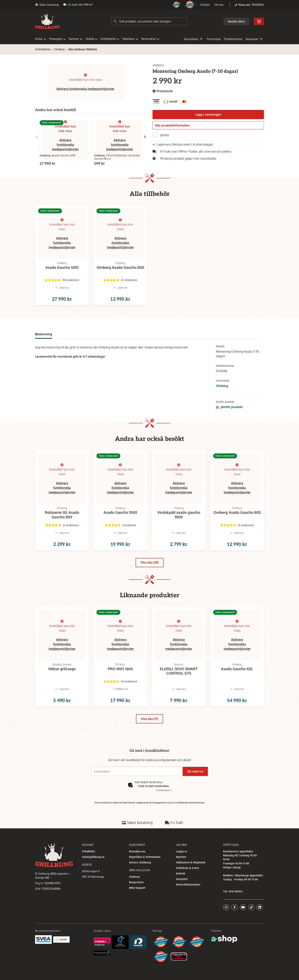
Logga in (182, 869)
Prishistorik (163, 91)
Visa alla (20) (150, 575)
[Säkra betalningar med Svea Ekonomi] (43, 957)
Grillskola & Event (188, 885)
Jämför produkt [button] (229, 413)
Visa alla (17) (149, 737)
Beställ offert (236, 21)
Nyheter (181, 874)
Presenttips (214, 39)
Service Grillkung (140, 880)
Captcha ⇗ (164, 808)
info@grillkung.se (93, 874)
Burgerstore (136, 900)
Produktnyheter (233, 39)
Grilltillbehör (110, 39)
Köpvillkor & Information (145, 874)
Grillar (41, 39)
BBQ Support (137, 905)
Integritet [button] (182, 896)
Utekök (91, 39)
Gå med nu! (197, 789)
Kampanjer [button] (254, 39)
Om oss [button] (219, 5)
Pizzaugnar (57, 39)
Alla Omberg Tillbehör (83, 49)
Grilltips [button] (205, 5)
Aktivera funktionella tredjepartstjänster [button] (85, 89)
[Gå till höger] (145, 137)
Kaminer (76, 39)
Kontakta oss (137, 869)
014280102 (258, 5)
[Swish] (61, 957)
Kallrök (181, 891)
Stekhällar (130, 39)
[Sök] (149, 21)
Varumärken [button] (193, 39)
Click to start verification (154, 803)
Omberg (59, 49)
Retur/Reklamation (188, 902)
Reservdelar (150, 39)
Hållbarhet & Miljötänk (191, 880)
